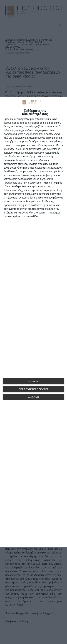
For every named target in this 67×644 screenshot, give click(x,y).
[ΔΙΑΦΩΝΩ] (61, 103)
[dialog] (33, 322)
